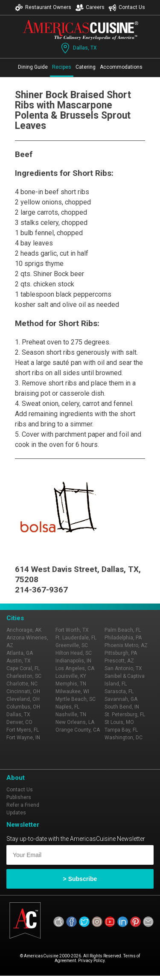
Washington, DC (124, 738)
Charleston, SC (24, 676)
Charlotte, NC (22, 684)
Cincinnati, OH (23, 691)
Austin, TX (19, 661)
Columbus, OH (23, 707)
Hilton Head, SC (74, 653)
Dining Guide (33, 67)
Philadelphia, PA (123, 638)
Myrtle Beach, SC (76, 699)
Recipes (62, 67)
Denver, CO (19, 722)
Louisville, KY (71, 676)
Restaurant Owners (43, 7)
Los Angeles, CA (75, 668)
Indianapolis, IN (73, 661)
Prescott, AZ (119, 661)
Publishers (19, 797)
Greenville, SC (72, 645)
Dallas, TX (78, 48)
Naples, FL (67, 707)
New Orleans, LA (75, 722)
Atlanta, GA (20, 653)
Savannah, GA (121, 699)
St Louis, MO (119, 722)
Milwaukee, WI (72, 691)
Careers (90, 7)
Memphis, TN (71, 684)
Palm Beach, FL (123, 630)
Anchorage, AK (24, 630)
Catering (86, 67)
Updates (16, 813)
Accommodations (121, 67)
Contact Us (127, 7)
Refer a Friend (23, 805)
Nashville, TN (71, 715)
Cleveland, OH (23, 699)
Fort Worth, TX (72, 630)
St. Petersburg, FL (125, 715)
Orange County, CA (78, 730)
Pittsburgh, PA (121, 653)
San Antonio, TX (123, 668)
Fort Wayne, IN (23, 738)
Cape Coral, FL (23, 668)
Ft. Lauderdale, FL (76, 638)
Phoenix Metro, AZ (126, 645)
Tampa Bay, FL (121, 730)
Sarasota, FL (119, 691)
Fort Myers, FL (23, 730)
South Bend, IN (122, 707)
